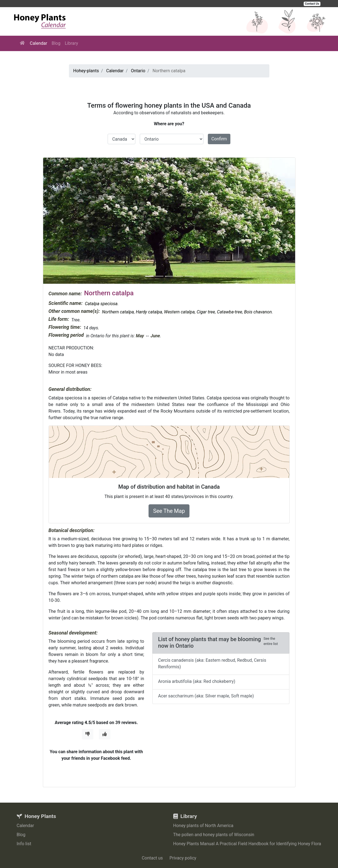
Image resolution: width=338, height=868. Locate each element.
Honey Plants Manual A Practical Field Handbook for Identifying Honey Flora (247, 844)
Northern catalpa (118, 312)
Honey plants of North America (203, 826)
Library (71, 43)
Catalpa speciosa (101, 304)
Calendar (39, 43)
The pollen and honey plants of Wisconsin (214, 835)
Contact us (152, 858)
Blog (56, 43)
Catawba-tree (230, 312)
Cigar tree (206, 312)
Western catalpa (179, 312)
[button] (62, 221)
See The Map (169, 511)
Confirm (219, 139)
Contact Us (312, 4)
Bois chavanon (258, 312)
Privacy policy (183, 858)
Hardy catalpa (149, 312)
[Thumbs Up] (105, 734)
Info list (24, 844)
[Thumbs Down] (88, 734)
